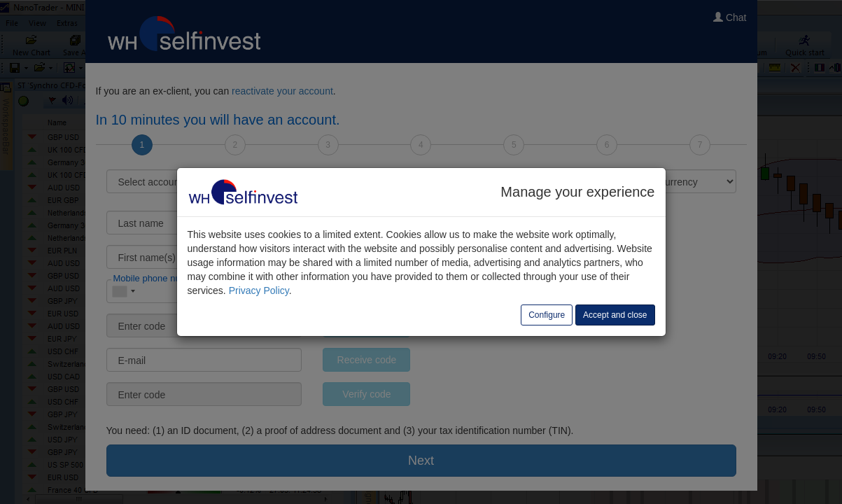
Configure (547, 315)
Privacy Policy (259, 290)
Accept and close (615, 315)
